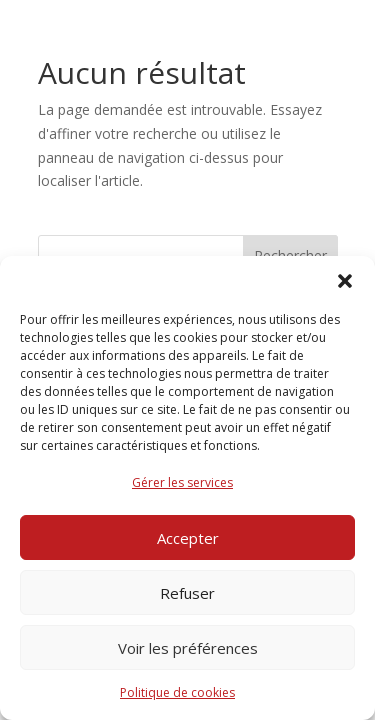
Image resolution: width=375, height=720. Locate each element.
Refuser (187, 593)
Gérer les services (182, 482)
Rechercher (290, 255)
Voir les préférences (188, 648)
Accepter (188, 538)
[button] (345, 281)
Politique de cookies (177, 692)
